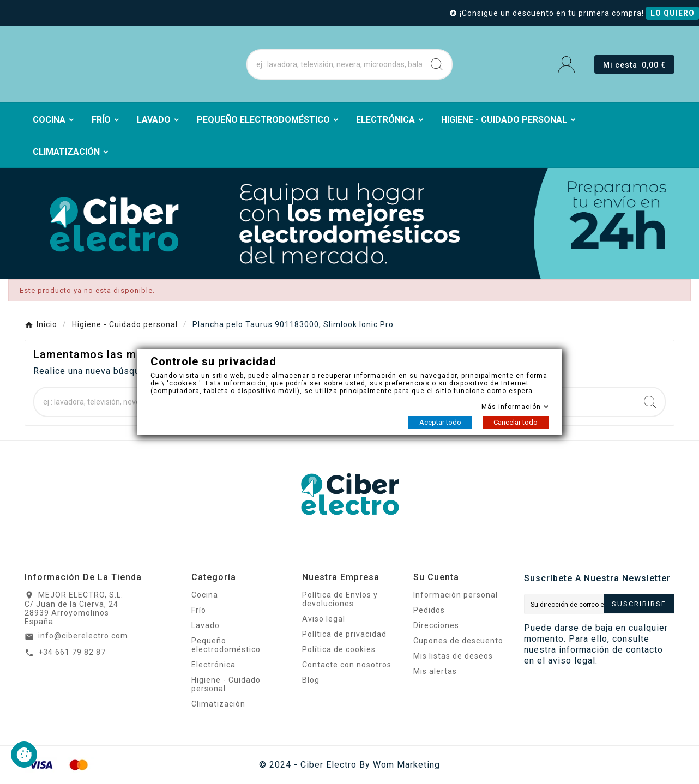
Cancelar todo (516, 422)
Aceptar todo (440, 422)
